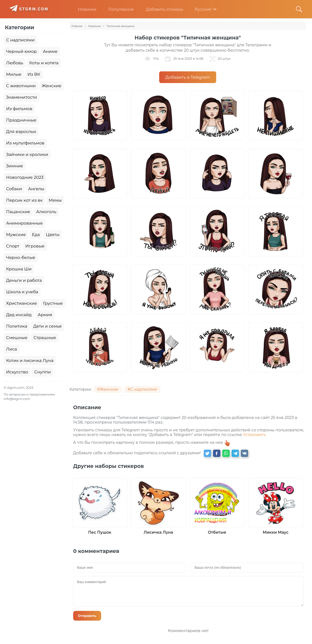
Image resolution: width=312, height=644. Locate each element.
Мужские (16, 235)
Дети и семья (48, 326)
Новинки (83, 9)
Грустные (53, 303)
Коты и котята (44, 63)
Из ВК (34, 74)
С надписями (20, 40)
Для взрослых (21, 132)
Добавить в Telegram (188, 77)
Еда (36, 235)
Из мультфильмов (25, 143)
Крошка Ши (19, 269)
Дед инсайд (19, 315)
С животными (21, 86)
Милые (14, 74)
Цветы (53, 235)
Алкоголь (46, 212)
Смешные (17, 338)
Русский (200, 9)
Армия (45, 315)
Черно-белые (21, 257)
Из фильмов (19, 109)
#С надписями (142, 389)
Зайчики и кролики (27, 154)
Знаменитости (22, 97)
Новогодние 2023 (25, 177)
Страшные (45, 338)
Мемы (55, 200)
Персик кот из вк (24, 200)
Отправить (87, 616)
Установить (254, 435)
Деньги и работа (24, 280)
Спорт (13, 246)
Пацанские (18, 212)
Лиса (12, 349)
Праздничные (21, 120)
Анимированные (24, 223)
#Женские (108, 389)
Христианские (21, 303)
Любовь (15, 63)
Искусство (17, 372)
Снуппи (42, 372)
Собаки (14, 189)
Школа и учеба (22, 292)
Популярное (117, 9)
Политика (17, 326)
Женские (51, 86)
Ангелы (36, 189)
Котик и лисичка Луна (30, 360)
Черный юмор (21, 51)
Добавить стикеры (161, 9)
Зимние (15, 166)
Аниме (50, 51)
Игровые (35, 246)
